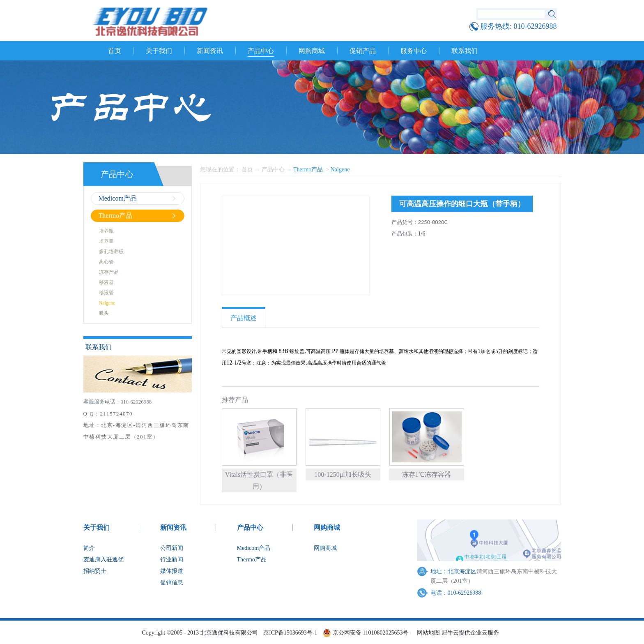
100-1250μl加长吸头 (343, 474)
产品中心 (273, 170)
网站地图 (427, 633)
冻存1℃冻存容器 (427, 474)
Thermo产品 (309, 170)
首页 (115, 51)
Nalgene (340, 170)
